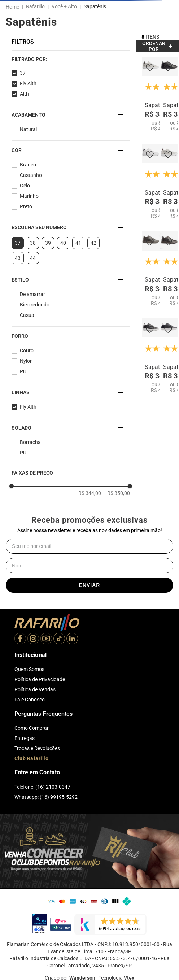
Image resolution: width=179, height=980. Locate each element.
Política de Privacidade (40, 679)
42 (93, 243)
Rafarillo (35, 6)
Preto (26, 206)
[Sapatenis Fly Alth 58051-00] (151, 182)
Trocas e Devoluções (37, 748)
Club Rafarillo (31, 758)
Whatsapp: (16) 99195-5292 (46, 797)
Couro (27, 350)
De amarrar (32, 294)
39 (48, 243)
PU (23, 371)
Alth (24, 94)
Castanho (31, 175)
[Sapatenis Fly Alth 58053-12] (169, 94)
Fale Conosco (30, 700)
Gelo (25, 186)
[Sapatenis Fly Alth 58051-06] (169, 182)
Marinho (29, 196)
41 (78, 243)
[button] (71, 59)
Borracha (30, 442)
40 (63, 243)
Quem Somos (29, 669)
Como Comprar (32, 728)
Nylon (26, 361)
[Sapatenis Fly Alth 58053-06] (151, 94)
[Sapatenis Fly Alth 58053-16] (169, 269)
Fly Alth (28, 83)
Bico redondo (35, 305)
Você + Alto (64, 6)
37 (23, 73)
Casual (28, 315)
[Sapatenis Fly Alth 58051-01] (169, 356)
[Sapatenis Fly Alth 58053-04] (151, 356)
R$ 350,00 (116, 493)
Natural (28, 129)
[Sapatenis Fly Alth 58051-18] (151, 269)
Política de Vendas (35, 689)
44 (33, 258)
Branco (28, 165)
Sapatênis (95, 6)
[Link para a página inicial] (14, 7)
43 (18, 258)
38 (33, 243)
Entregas (25, 738)
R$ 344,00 (90, 493)
